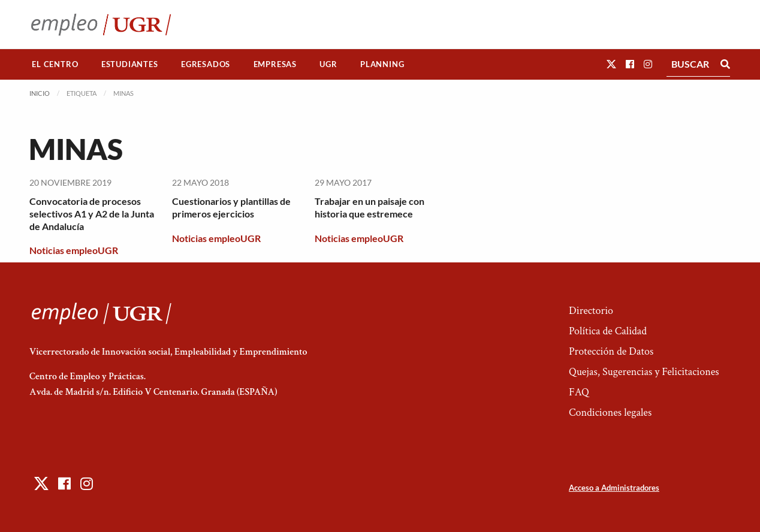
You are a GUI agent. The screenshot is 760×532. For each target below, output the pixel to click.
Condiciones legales (610, 412)
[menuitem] (55, 64)
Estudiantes (130, 64)
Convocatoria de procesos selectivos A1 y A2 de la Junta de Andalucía (92, 214)
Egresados (206, 64)
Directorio (591, 311)
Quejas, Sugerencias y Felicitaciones (644, 372)
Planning (382, 64)
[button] (611, 64)
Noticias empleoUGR (74, 250)
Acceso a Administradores (614, 488)
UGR (328, 64)
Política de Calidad (608, 331)
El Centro (55, 64)
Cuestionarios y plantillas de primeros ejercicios (231, 207)
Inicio (40, 93)
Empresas (275, 64)
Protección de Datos (611, 351)
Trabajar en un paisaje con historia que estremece (370, 207)
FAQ (579, 392)
